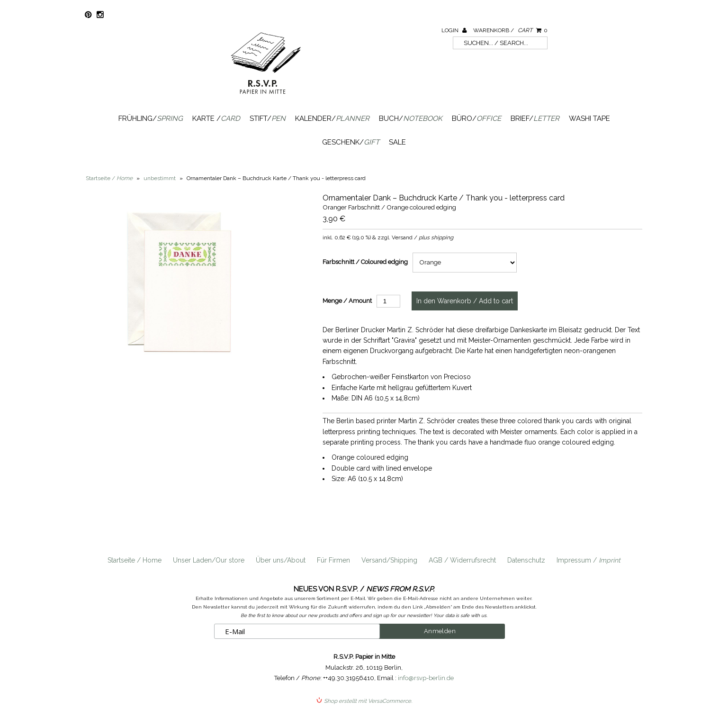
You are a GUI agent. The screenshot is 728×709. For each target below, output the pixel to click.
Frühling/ (151, 118)
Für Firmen (333, 560)
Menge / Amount (347, 301)
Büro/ (476, 118)
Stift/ (268, 118)
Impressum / (589, 560)
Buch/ (411, 118)
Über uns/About (281, 560)
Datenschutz (526, 560)
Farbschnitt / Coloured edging (365, 262)
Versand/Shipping (389, 560)
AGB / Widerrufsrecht (462, 560)
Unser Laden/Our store (209, 560)
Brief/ (535, 118)
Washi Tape (589, 118)
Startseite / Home (135, 560)
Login (454, 30)
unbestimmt (160, 178)
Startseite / (109, 178)
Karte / (216, 118)
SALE (397, 142)
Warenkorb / (510, 30)
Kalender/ (332, 118)
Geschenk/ (351, 142)
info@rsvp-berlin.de (426, 678)
